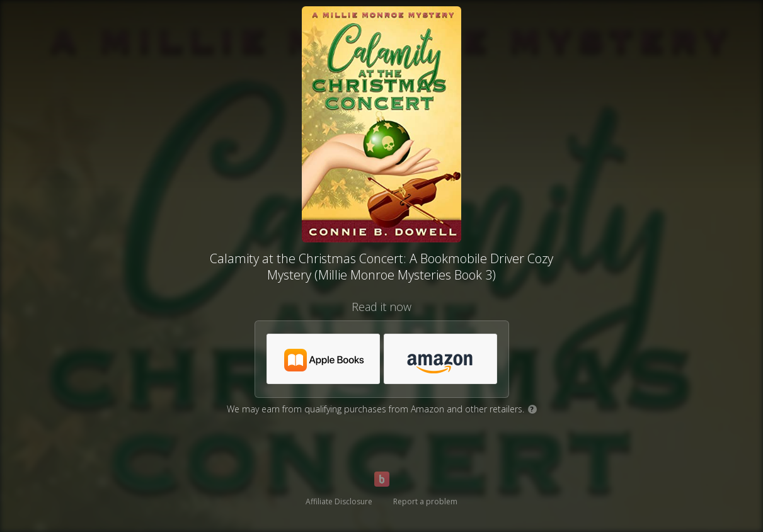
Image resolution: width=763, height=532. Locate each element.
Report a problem (425, 501)
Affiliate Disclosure (339, 501)
